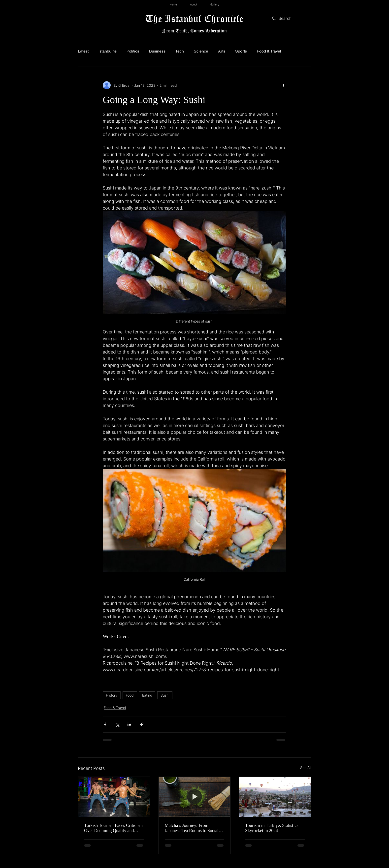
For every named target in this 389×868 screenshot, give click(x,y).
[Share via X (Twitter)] (117, 724)
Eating (147, 695)
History (112, 695)
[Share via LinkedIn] (129, 724)
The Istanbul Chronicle (194, 18)
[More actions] (283, 85)
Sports (241, 51)
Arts (222, 51)
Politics (133, 51)
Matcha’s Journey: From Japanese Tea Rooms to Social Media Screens (192, 828)
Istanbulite (108, 51)
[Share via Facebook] (105, 724)
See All (306, 768)
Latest (83, 51)
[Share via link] (142, 724)
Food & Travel (269, 51)
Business (157, 51)
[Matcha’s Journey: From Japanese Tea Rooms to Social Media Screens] (195, 797)
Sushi (165, 695)
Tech (180, 51)
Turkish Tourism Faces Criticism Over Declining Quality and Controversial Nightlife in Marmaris (113, 828)
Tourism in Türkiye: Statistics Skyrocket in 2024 (272, 828)
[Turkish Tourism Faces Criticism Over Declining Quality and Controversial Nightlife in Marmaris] (114, 797)
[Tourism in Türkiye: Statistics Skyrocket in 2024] (275, 797)
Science (201, 51)
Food (130, 695)
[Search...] (290, 18)
